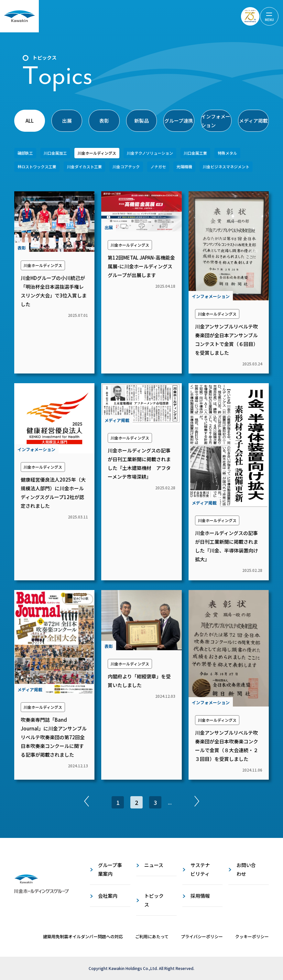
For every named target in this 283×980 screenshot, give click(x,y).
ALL (30, 121)
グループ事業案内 (110, 869)
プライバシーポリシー (202, 936)
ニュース (154, 865)
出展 (67, 121)
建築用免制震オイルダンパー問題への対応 (83, 936)
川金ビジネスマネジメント (226, 167)
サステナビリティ (200, 869)
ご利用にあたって (152, 936)
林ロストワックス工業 (37, 167)
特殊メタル (227, 153)
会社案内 (108, 896)
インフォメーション (216, 121)
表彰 (104, 121)
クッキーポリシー (252, 936)
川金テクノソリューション (150, 153)
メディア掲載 (253, 121)
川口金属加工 (55, 153)
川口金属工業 (195, 153)
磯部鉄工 (25, 153)
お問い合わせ (246, 869)
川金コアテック (126, 167)
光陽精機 (184, 167)
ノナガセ (158, 167)
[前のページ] (87, 802)
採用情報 (200, 896)
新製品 (141, 121)
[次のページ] (197, 802)
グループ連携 (179, 121)
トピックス (154, 900)
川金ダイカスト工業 (84, 167)
